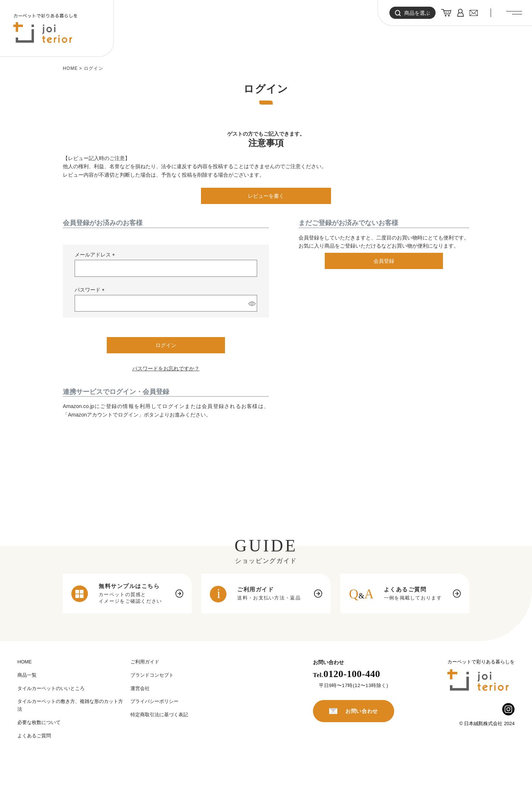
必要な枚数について (39, 722)
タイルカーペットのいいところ (51, 688)
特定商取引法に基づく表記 (159, 715)
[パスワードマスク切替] (252, 303)
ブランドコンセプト (152, 675)
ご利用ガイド (145, 662)
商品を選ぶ (412, 13)
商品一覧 (27, 675)
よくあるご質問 (34, 736)
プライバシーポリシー (154, 701)
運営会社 (140, 688)
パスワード (91, 290)
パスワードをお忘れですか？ (166, 368)
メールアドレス (96, 255)
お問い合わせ (354, 711)
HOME (70, 68)
